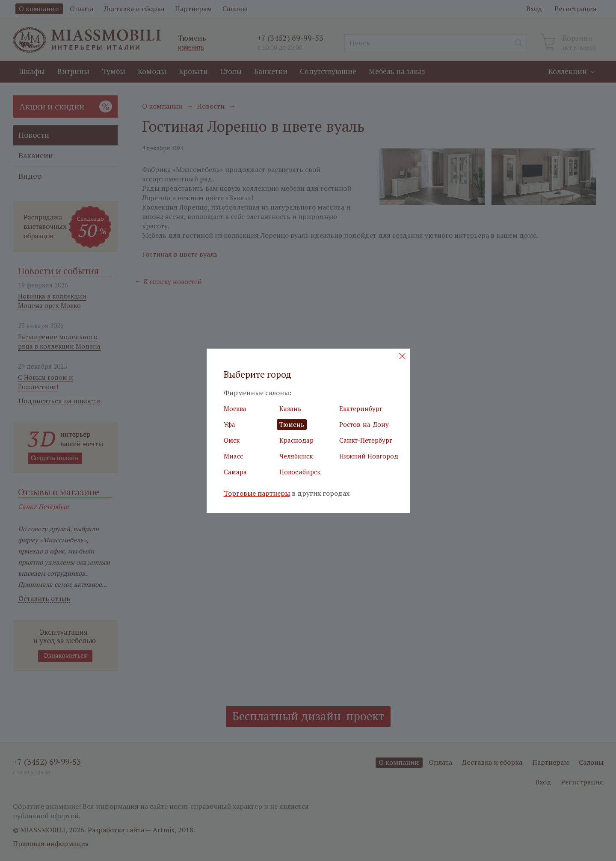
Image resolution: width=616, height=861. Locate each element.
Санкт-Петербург (366, 440)
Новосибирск (300, 472)
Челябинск (296, 456)
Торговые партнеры (257, 493)
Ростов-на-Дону (364, 424)
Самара (235, 472)
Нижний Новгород (369, 456)
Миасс (233, 456)
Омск (232, 440)
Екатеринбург (361, 408)
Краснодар (296, 440)
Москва (235, 408)
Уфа (230, 424)
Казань (290, 408)
